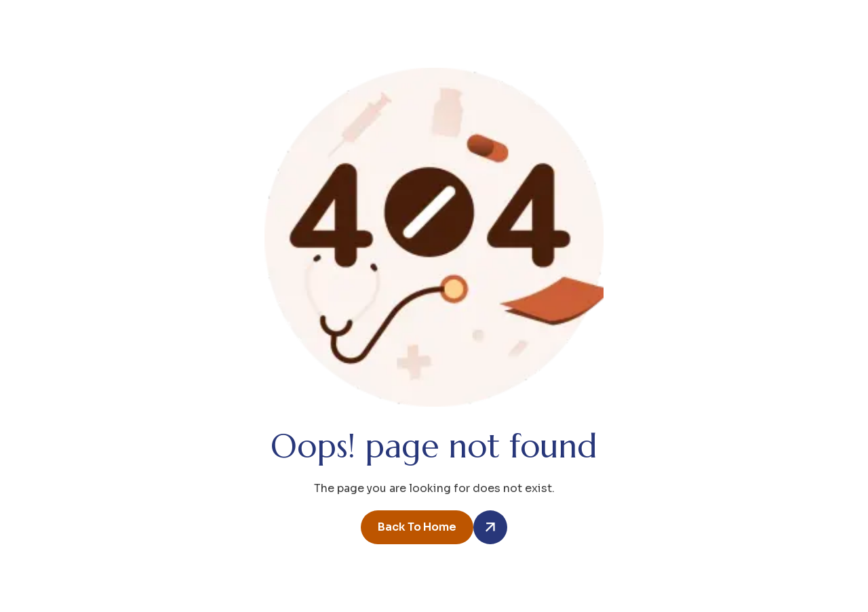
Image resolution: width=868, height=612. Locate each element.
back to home (417, 527)
